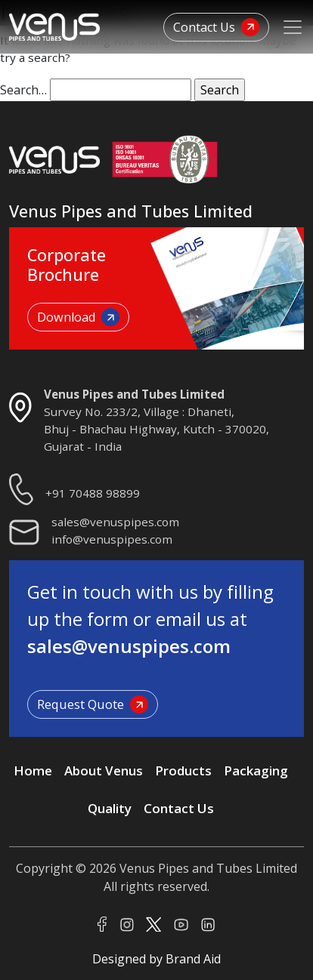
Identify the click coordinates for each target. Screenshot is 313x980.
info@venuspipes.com (112, 539)
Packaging (256, 770)
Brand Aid (193, 959)
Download (78, 317)
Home (33, 770)
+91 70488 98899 (93, 493)
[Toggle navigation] (293, 27)
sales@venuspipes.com (115, 522)
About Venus (104, 770)
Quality (110, 808)
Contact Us (216, 27)
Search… (23, 90)
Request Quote (93, 704)
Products (183, 770)
